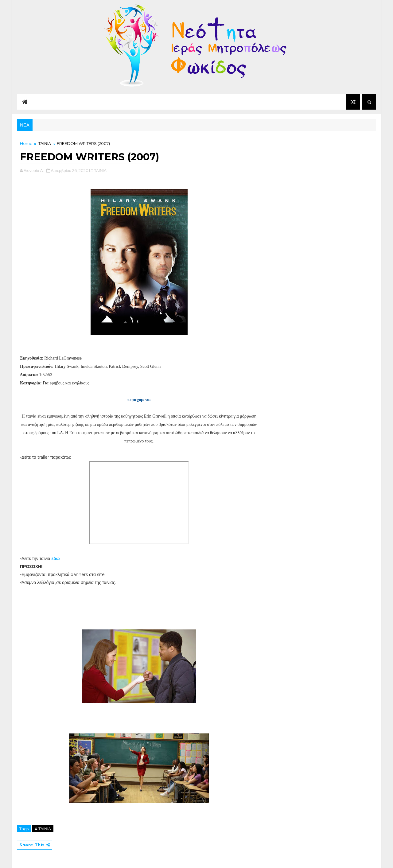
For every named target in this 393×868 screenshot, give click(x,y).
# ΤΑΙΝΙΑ (43, 829)
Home (26, 143)
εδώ (56, 559)
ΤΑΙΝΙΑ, (101, 170)
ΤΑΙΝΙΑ (45, 143)
